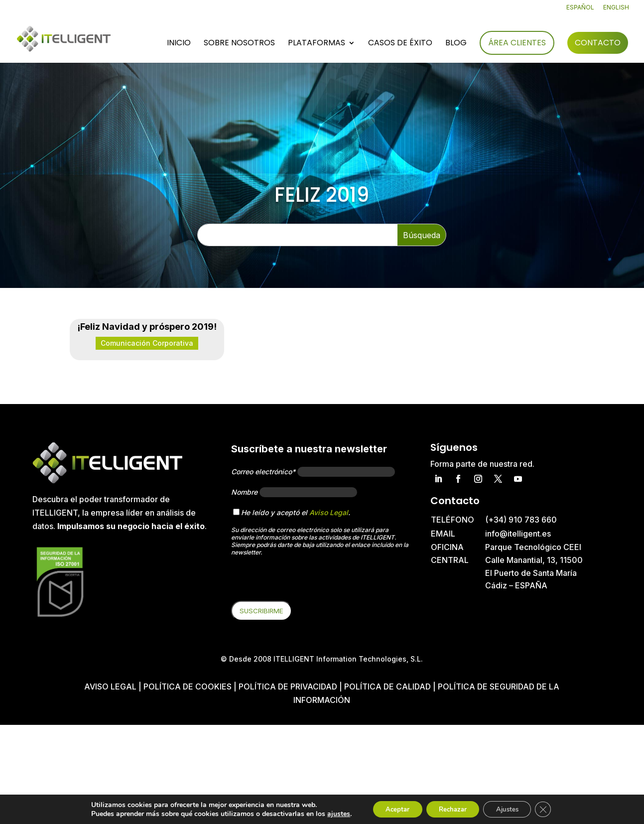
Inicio (179, 44)
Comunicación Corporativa (147, 343)
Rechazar (451, 808)
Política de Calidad (387, 687)
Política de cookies (189, 687)
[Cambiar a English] (616, 10)
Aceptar (390, 808)
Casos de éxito (400, 44)
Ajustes (512, 808)
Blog (456, 44)
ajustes (329, 813)
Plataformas (317, 44)
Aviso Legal (329, 512)
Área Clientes (517, 43)
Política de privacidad (288, 687)
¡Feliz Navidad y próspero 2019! (147, 327)
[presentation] (307, 581)
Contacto (598, 43)
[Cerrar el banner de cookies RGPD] (552, 809)
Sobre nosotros (239, 44)
